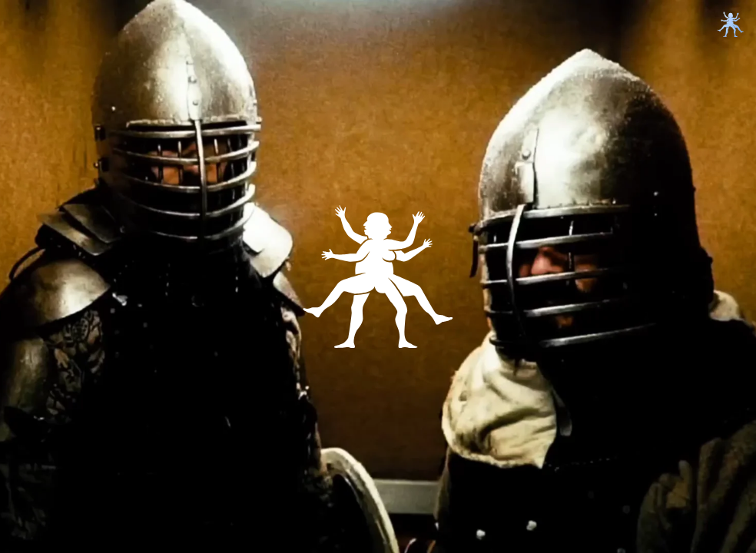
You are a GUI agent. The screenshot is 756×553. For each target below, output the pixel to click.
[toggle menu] (731, 24)
